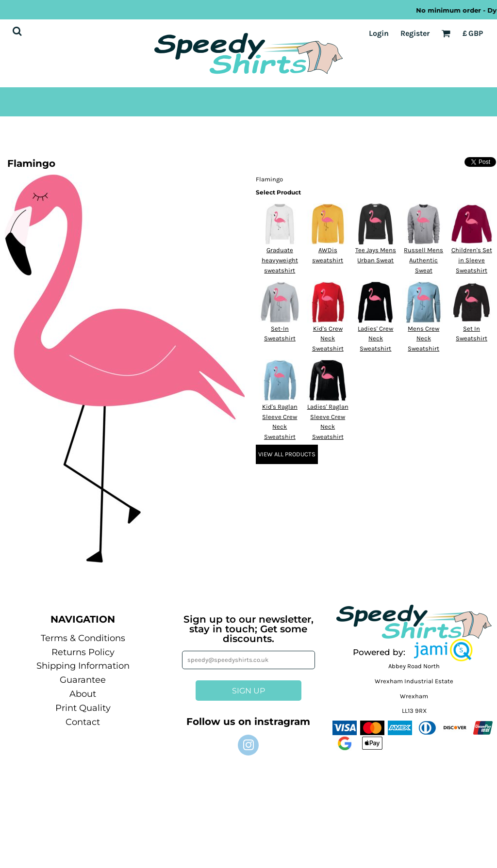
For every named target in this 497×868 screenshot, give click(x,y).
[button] (443, 650)
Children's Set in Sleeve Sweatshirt (472, 260)
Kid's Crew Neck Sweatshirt (328, 339)
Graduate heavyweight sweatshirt (280, 260)
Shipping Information (83, 666)
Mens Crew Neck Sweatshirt (423, 339)
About (83, 694)
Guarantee (83, 680)
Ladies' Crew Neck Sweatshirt (375, 339)
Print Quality (83, 708)
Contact (83, 722)
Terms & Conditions (83, 638)
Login (379, 33)
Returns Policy (83, 652)
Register (415, 33)
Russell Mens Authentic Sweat (423, 260)
